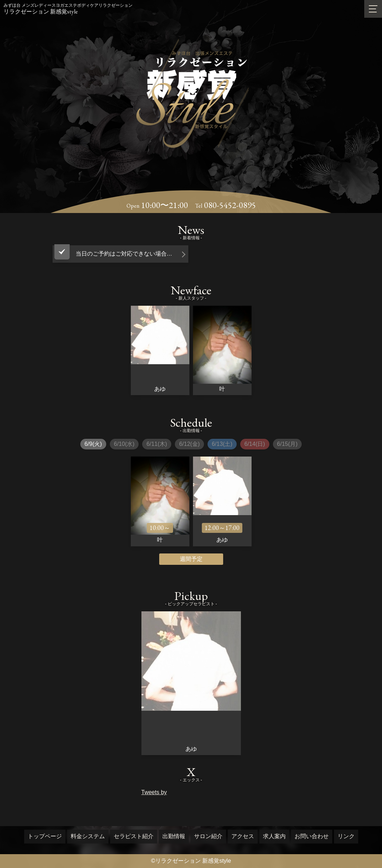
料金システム (88, 836)
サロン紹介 (208, 836)
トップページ (45, 836)
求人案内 (274, 836)
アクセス (243, 836)
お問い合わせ (312, 836)
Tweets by (154, 792)
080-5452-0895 (230, 205)
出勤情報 (174, 836)
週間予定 (191, 559)
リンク (346, 836)
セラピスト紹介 (134, 836)
